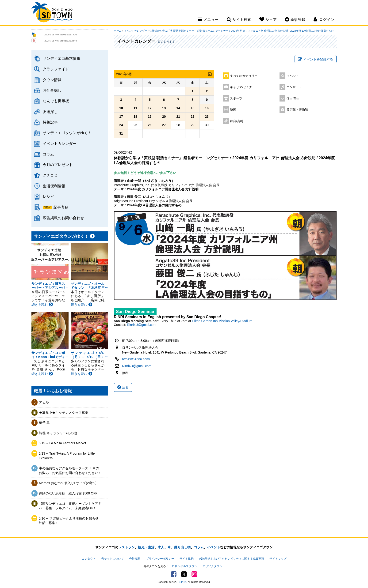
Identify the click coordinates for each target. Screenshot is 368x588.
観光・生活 (146, 547)
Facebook (174, 574)
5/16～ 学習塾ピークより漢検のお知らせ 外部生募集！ (70, 521)
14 (178, 108)
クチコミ (50, 175)
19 (150, 117)
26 (150, 125)
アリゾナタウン (212, 566)
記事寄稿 (61, 207)
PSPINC (183, 582)
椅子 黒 (44, 423)
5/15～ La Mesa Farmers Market (62, 443)
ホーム (118, 31)
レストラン (126, 547)
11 (135, 108)
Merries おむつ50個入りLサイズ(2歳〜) (68, 483)
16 (207, 108)
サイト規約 (187, 559)
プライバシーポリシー (160, 559)
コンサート (294, 87)
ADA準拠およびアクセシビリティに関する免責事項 (231, 559)
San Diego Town (52, 13)
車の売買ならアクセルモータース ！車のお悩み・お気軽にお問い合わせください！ (70, 471)
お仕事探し (52, 90)
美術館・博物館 (297, 110)
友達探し (50, 112)
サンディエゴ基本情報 (61, 58)
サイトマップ (278, 559)
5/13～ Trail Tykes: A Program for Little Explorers (67, 456)
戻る (123, 387)
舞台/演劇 (237, 121)
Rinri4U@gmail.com (142, 325)
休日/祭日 (293, 98)
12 (150, 108)
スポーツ (236, 98)
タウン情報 (52, 80)
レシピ (48, 196)
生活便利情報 (54, 186)
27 (164, 125)
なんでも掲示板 (56, 101)
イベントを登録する (316, 59)
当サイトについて (112, 559)
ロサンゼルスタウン (184, 566)
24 (121, 125)
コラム (48, 154)
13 (164, 108)
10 (121, 108)
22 (192, 117)
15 (192, 108)
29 (192, 125)
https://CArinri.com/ (136, 359)
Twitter (184, 574)
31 (121, 133)
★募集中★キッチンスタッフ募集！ (65, 413)
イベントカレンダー (60, 143)
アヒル (44, 402)
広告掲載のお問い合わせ (63, 218)
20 (164, 117)
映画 (233, 110)
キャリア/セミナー (243, 87)
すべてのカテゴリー (244, 76)
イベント (293, 76)
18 (135, 117)
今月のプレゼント (58, 165)
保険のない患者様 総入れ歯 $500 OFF (68, 493)
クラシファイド (56, 69)
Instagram (194, 574)
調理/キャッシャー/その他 (58, 433)
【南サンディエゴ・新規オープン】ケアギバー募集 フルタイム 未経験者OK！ (70, 506)
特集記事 (50, 122)
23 (207, 117)
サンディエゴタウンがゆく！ (67, 133)
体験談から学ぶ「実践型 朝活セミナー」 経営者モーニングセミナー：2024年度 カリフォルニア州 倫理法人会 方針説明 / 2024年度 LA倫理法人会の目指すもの (241, 31)
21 (178, 117)
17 (121, 117)
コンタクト (89, 559)
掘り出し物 (182, 547)
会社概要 (135, 559)
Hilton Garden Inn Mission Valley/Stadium (222, 321)
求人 (161, 547)
